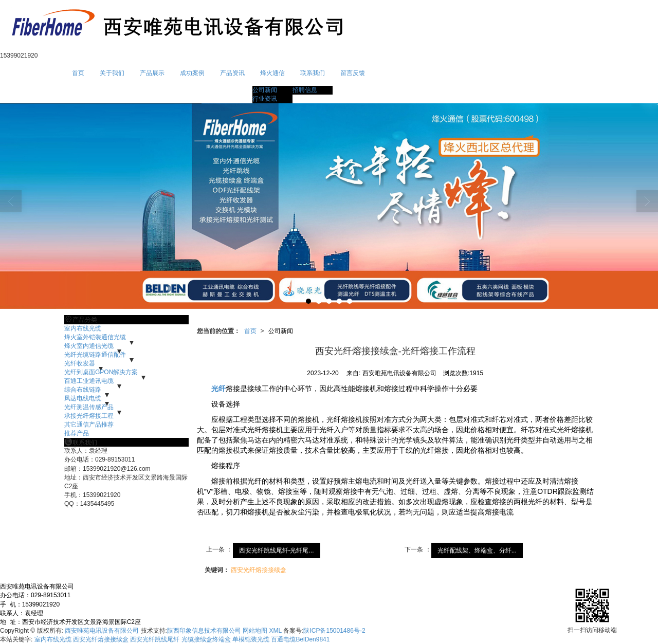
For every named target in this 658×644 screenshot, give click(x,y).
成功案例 (192, 73)
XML (276, 631)
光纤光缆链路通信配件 (95, 355)
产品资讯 (232, 73)
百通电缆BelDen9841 (300, 639)
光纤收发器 (80, 363)
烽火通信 (272, 73)
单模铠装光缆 (251, 639)
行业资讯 (265, 99)
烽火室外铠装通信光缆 (95, 337)
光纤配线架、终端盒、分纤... (477, 550)
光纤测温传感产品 (89, 407)
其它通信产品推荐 (89, 425)
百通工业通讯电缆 (89, 381)
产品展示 (152, 73)
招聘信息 (305, 90)
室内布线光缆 (83, 328)
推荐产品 (77, 433)
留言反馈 (353, 73)
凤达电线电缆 (83, 398)
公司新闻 (265, 90)
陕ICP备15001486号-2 (334, 631)
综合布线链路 (83, 390)
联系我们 (313, 73)
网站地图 (255, 631)
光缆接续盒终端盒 (206, 639)
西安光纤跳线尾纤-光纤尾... (277, 550)
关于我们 (112, 73)
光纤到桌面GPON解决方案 (101, 372)
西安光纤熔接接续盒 (259, 570)
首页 (78, 73)
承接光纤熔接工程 (89, 416)
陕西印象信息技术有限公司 (204, 631)
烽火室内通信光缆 (89, 346)
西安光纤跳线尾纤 (155, 639)
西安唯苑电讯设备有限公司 (102, 631)
